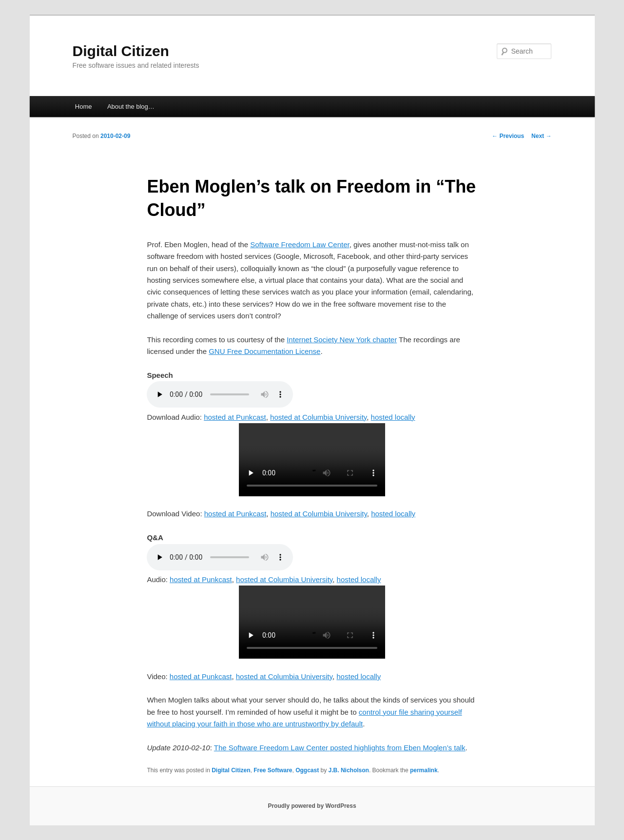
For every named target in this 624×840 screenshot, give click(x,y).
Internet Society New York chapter (342, 340)
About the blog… (131, 107)
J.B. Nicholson (349, 770)
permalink (424, 770)
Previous (508, 136)
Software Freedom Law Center (300, 244)
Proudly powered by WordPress (312, 806)
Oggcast (307, 770)
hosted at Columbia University (318, 417)
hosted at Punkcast (235, 417)
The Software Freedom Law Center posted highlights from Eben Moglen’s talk (340, 748)
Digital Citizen (121, 51)
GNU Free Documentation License (264, 351)
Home (84, 107)
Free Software (273, 770)
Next (541, 136)
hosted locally (393, 417)
